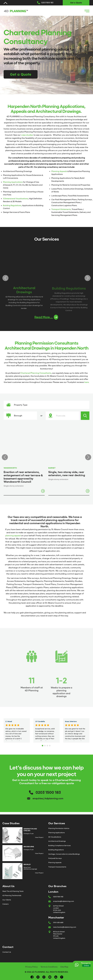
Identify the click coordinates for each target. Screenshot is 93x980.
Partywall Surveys (55, 858)
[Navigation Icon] (87, 11)
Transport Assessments (57, 867)
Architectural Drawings (57, 841)
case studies (27, 135)
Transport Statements (61, 209)
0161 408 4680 (58, 923)
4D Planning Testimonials (12, 895)
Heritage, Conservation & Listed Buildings (64, 854)
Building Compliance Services (60, 846)
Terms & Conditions (49, 967)
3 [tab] (48, 745)
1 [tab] (43, 745)
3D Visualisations (55, 837)
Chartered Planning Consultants (36, 373)
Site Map (64, 967)
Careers (6, 904)
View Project (39, 837)
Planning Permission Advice (59, 828)
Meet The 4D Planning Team (13, 891)
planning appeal (13, 536)
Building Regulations (12, 205)
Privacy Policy (31, 967)
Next (88, 278)
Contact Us (7, 952)
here (87, 382)
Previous (5, 278)
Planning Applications (13, 182)
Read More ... (46, 317)
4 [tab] (50, 745)
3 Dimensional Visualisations (16, 199)
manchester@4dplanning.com (65, 927)
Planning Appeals (59, 171)
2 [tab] (45, 745)
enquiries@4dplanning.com (48, 798)
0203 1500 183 (47, 3)
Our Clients (7, 900)
